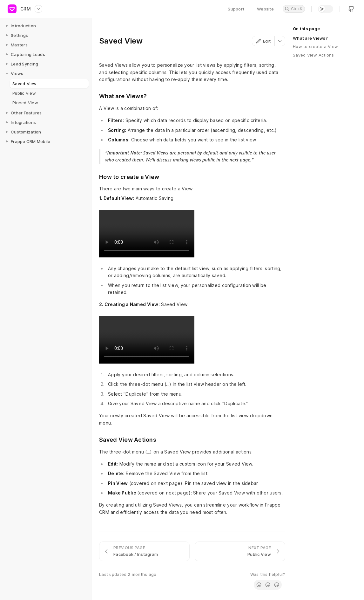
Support (236, 9)
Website (265, 9)
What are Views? (310, 38)
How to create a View (315, 46)
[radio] (259, 585)
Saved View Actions (313, 55)
